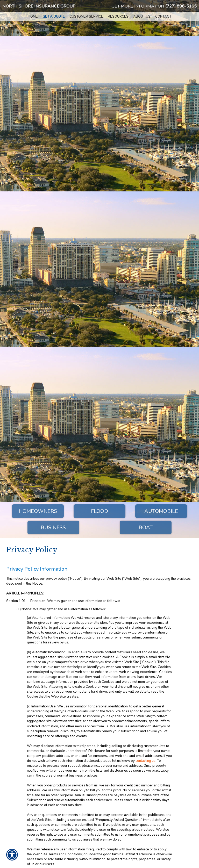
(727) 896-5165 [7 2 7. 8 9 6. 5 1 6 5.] (181, 6)
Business (53, 528)
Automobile (161, 511)
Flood (99, 511)
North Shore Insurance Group (39, 6)
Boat (146, 528)
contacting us (145, 761)
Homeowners (38, 511)
